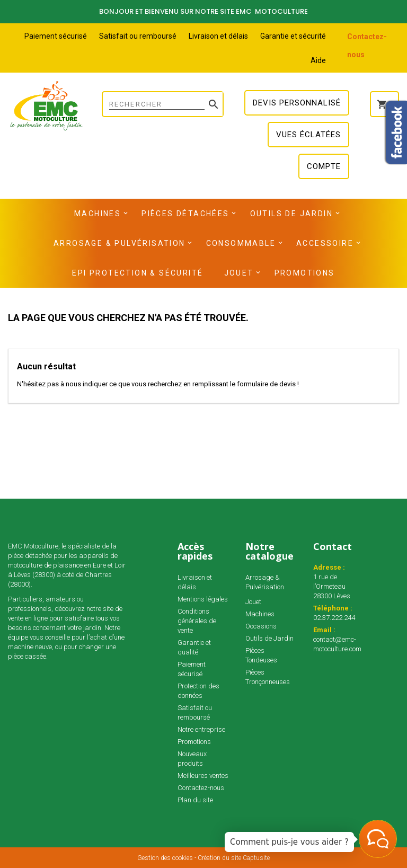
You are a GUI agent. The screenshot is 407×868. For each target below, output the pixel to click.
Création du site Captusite (234, 858)
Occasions (261, 626)
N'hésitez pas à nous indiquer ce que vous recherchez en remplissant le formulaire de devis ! (158, 384)
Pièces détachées (185, 214)
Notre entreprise (201, 729)
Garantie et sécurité (293, 36)
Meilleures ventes (203, 776)
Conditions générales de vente (197, 621)
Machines (98, 214)
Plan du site (195, 800)
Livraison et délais (218, 36)
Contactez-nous (201, 788)
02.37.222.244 (334, 618)
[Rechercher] (163, 104)
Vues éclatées (308, 135)
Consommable (241, 243)
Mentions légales (203, 599)
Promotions (305, 273)
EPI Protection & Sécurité (138, 273)
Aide (318, 60)
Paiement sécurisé (56, 36)
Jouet (239, 273)
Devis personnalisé (297, 103)
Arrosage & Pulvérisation (120, 243)
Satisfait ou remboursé (138, 36)
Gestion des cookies (165, 858)
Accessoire (325, 243)
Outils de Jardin (291, 214)
